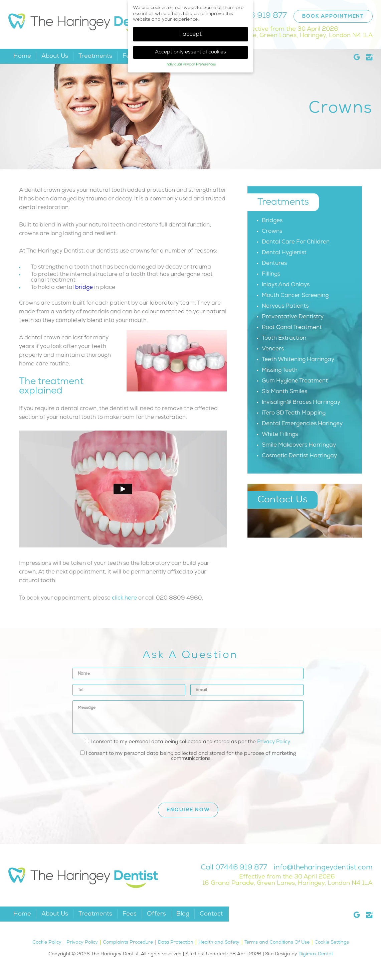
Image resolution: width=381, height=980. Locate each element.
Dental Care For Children (296, 242)
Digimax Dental (316, 954)
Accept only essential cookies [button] (190, 52)
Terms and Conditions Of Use (277, 942)
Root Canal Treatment (292, 328)
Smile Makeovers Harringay (299, 445)
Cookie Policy (47, 942)
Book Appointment (333, 17)
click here (124, 598)
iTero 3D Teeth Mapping (294, 413)
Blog (183, 914)
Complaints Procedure (128, 942)
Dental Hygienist (284, 253)
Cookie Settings (332, 942)
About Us (55, 56)
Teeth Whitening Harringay (298, 360)
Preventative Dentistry (293, 317)
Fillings (271, 274)
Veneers (273, 349)
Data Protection (176, 942)
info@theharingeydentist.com (323, 868)
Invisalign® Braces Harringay (301, 402)
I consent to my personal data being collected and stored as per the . (188, 742)
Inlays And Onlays (286, 285)
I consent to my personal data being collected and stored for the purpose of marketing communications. (188, 756)
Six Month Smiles (284, 392)
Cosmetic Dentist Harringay (299, 456)
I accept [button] (190, 34)
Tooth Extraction (284, 338)
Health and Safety (219, 942)
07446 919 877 (259, 16)
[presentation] (123, 779)
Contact (211, 914)
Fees (130, 914)
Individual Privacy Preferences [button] (191, 65)
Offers (156, 914)
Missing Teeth (280, 370)
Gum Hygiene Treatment (295, 381)
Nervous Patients (285, 306)
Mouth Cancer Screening (295, 295)
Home (22, 56)
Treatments (95, 56)
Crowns (272, 231)
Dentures (274, 263)
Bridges (272, 221)
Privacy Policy (273, 742)
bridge (84, 287)
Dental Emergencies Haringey (302, 424)
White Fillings (280, 434)
